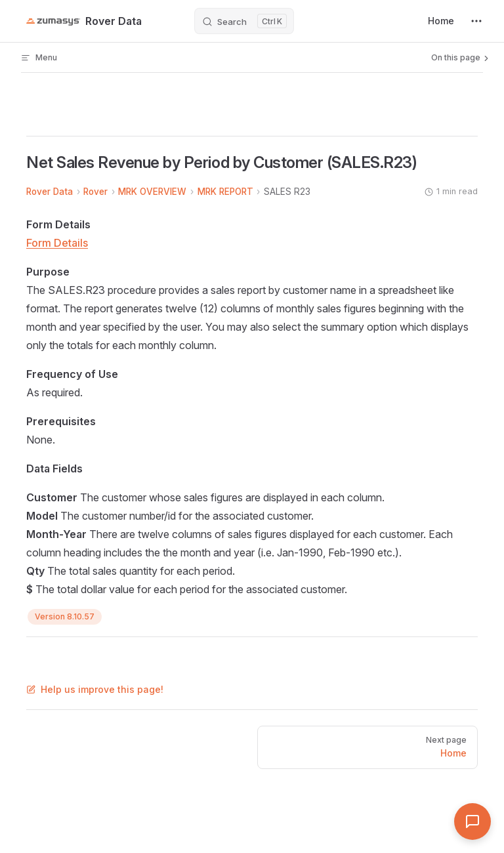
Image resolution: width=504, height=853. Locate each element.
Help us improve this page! (95, 689)
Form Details (57, 243)
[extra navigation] (476, 21)
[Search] (244, 21)
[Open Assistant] (472, 822)
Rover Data (50, 192)
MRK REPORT (225, 192)
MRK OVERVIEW (152, 192)
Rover (95, 192)
